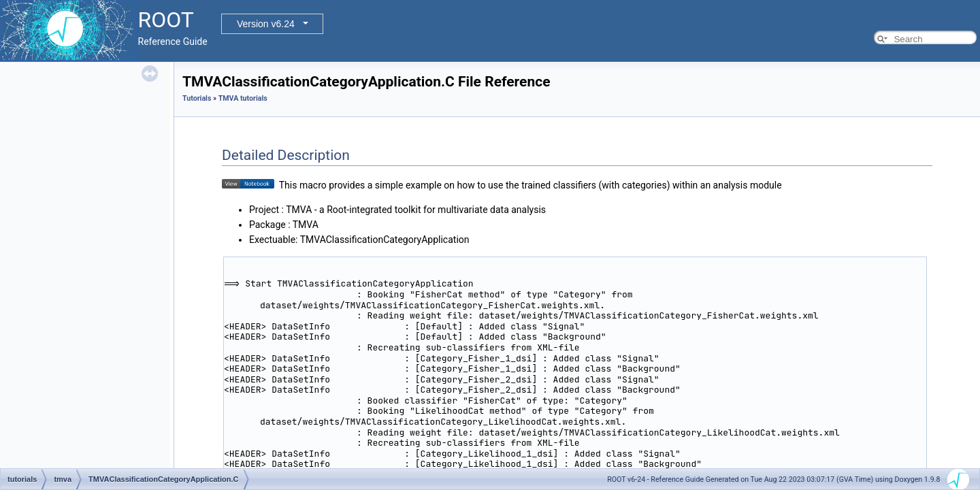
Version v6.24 (266, 24)
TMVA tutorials (243, 98)
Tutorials (197, 98)
